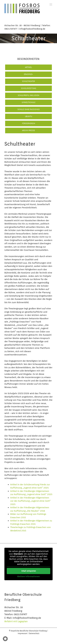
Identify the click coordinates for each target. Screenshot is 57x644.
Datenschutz (34, 633)
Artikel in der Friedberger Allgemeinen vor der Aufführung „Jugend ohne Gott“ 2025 (30, 501)
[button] (5, 639)
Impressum (23, 633)
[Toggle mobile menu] (51, 4)
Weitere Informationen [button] (28, 576)
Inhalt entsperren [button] (29, 571)
